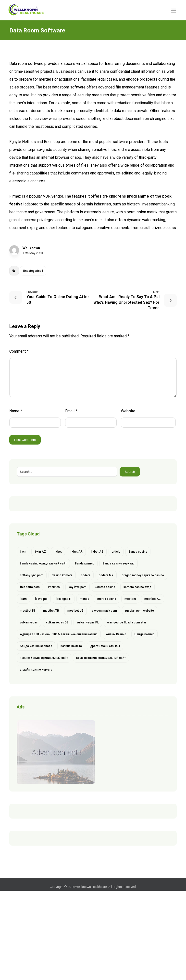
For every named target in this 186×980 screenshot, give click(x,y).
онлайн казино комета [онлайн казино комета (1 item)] (36, 670)
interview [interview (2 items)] (54, 587)
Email (71, 411)
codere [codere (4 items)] (86, 575)
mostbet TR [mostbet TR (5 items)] (51, 611)
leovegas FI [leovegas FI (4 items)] (64, 599)
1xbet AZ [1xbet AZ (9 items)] (97, 552)
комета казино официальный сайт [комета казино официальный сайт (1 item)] (101, 658)
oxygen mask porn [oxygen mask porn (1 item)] (104, 611)
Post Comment (25, 440)
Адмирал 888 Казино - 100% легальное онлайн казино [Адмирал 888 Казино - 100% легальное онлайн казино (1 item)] (59, 634)
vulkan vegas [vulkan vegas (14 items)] (29, 622)
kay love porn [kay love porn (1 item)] (78, 587)
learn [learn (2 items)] (23, 599)
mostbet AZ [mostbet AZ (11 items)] (153, 599)
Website (128, 411)
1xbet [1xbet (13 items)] (58, 552)
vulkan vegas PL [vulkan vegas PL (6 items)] (88, 622)
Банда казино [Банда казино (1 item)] (144, 634)
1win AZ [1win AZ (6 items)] (40, 552)
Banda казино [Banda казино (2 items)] (85, 563)
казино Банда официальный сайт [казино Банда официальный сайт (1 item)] (44, 658)
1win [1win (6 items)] (23, 552)
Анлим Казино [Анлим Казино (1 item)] (116, 634)
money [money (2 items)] (84, 599)
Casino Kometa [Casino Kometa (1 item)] (62, 575)
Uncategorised (33, 271)
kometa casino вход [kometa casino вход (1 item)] (137, 587)
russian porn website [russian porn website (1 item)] (140, 611)
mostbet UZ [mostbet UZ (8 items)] (75, 611)
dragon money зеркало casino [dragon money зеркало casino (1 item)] (143, 575)
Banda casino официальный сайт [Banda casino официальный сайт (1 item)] (43, 563)
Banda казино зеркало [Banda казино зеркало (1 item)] (119, 563)
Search (130, 472)
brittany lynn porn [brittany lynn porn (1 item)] (32, 575)
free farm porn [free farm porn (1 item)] (30, 587)
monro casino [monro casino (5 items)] (107, 599)
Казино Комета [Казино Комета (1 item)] (71, 646)
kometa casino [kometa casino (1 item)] (105, 587)
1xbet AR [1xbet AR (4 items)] (76, 552)
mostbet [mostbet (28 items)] (130, 599)
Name (16, 411)
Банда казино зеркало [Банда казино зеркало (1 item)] (36, 646)
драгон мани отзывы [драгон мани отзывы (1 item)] (105, 646)
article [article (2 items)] (116, 552)
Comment (19, 351)
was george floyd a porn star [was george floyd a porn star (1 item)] (127, 622)
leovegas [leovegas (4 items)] (41, 599)
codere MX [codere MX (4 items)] (106, 575)
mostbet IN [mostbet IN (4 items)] (27, 611)
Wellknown (31, 248)
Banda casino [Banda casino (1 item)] (138, 552)
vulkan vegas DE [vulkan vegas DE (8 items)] (57, 622)
